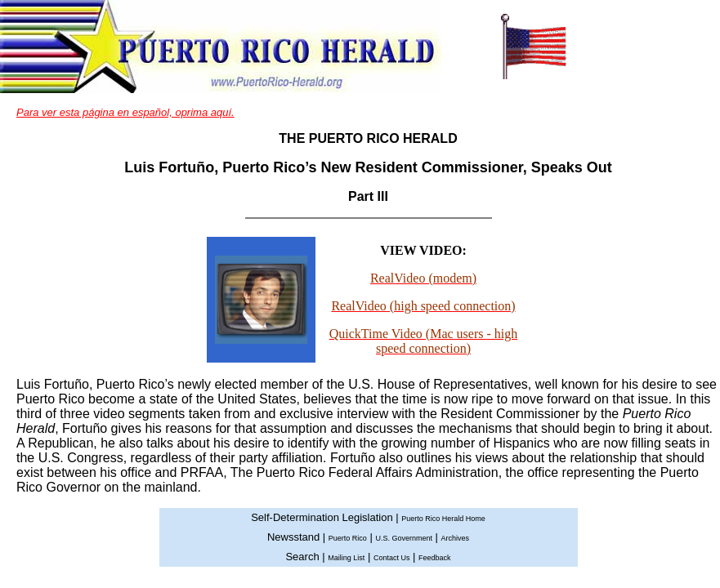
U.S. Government (404, 538)
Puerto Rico (348, 538)
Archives (456, 538)
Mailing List (346, 558)
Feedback (435, 558)
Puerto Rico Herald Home (443, 519)
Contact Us (392, 558)
